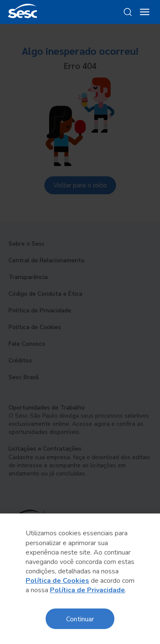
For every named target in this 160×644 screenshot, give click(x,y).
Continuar (80, 619)
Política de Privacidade (87, 590)
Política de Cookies (57, 581)
